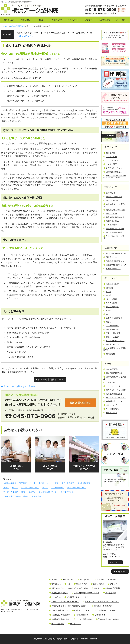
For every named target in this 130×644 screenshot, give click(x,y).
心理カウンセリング (113, 168)
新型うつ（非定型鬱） (30, 488)
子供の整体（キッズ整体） (114, 237)
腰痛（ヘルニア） (28, 492)
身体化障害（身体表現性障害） (16, 496)
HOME (53, 579)
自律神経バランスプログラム (108, 610)
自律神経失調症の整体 (114, 229)
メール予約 (121, 20)
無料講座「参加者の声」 (115, 398)
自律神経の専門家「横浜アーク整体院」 (64, 639)
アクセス (89, 20)
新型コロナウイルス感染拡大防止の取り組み (115, 176)
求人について (110, 405)
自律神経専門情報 (112, 369)
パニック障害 (53, 483)
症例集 (7, 479)
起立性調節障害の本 (113, 373)
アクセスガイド (111, 160)
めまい (15, 488)
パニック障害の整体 (113, 232)
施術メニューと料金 (113, 197)
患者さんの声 (57, 20)
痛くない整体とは (112, 200)
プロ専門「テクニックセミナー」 (79, 597)
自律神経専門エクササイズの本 (86, 593)
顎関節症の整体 (111, 221)
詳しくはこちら (26, 36)
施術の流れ (25, 20)
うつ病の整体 (110, 225)
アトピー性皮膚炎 (11, 492)
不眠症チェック (111, 257)
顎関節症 (23, 483)
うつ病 (33, 483)
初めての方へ (9, 20)
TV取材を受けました (113, 401)
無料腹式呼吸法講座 (113, 394)
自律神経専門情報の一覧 (50, 380)
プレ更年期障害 (57, 488)
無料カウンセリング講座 (115, 390)
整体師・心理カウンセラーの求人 (64, 602)
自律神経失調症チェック (115, 261)
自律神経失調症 (10, 483)
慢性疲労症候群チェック (115, 265)
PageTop (120, 571)
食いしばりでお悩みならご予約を (18, 386)
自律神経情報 (105, 20)
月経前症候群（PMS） (48, 492)
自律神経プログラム (113, 172)
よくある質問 (110, 164)
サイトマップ (110, 413)
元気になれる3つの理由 (114, 210)
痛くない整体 (84, 579)
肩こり (45, 488)
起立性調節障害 (84, 483)
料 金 (41, 20)
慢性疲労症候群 (67, 492)
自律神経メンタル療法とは (115, 205)
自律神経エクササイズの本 (115, 378)
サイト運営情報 (111, 409)
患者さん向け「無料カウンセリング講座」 (101, 602)
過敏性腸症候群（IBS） (77, 488)
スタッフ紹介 (73, 20)
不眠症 (6, 488)
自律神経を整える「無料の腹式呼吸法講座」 (69, 606)
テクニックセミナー (113, 386)
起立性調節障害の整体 (114, 217)
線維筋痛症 (37, 496)
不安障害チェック (112, 269)
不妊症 (41, 483)
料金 (67, 584)
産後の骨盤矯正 (68, 483)
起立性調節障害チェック (115, 253)
